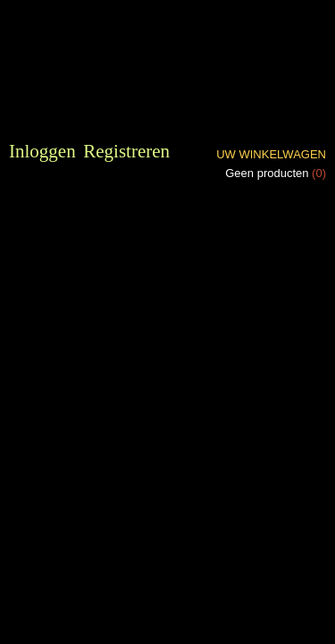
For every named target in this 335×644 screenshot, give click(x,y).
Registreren (126, 151)
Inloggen (42, 151)
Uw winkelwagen (271, 154)
